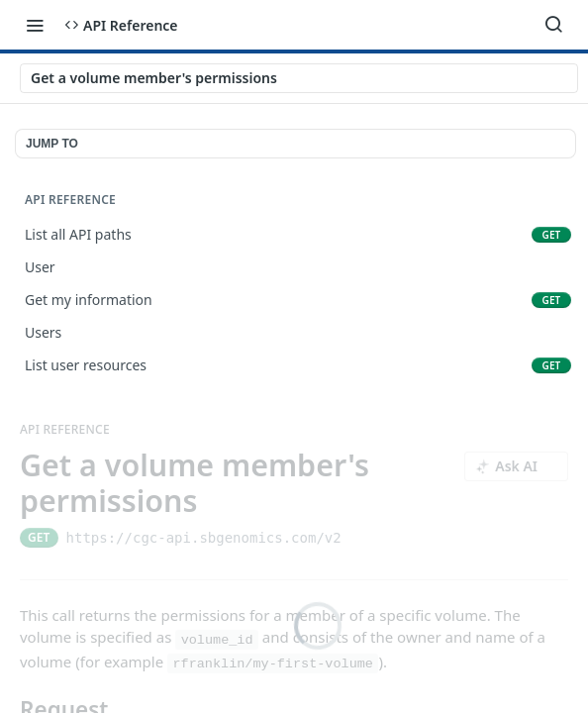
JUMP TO (52, 144)
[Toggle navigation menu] (35, 25)
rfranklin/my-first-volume (273, 664)
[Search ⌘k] (553, 25)
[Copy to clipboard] (359, 538)
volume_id (217, 639)
